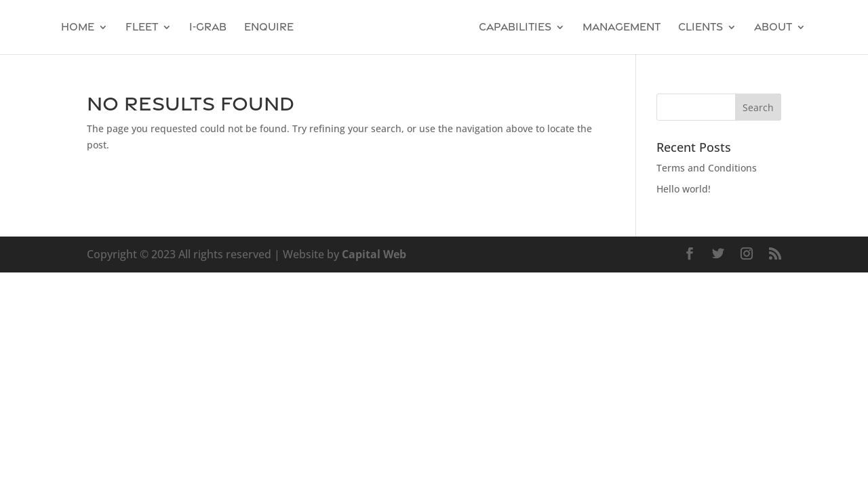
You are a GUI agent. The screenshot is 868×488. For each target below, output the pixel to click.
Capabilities (515, 28)
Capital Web (374, 254)
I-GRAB (208, 28)
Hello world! (684, 189)
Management (622, 28)
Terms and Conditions (707, 168)
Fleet (142, 28)
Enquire (269, 28)
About (773, 28)
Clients (701, 28)
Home (78, 28)
